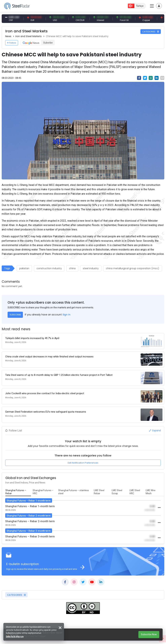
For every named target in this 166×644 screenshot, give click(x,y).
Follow (12, 43)
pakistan (24, 268)
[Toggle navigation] (159, 6)
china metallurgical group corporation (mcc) (133, 268)
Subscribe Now (149, 634)
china (72, 268)
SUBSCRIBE (15, 315)
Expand (155, 430)
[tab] (18, 492)
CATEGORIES (151, 32)
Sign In (66, 315)
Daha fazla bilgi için (15, 637)
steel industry (91, 268)
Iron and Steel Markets (29, 36)
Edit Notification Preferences (83, 463)
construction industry (49, 268)
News (8, 36)
